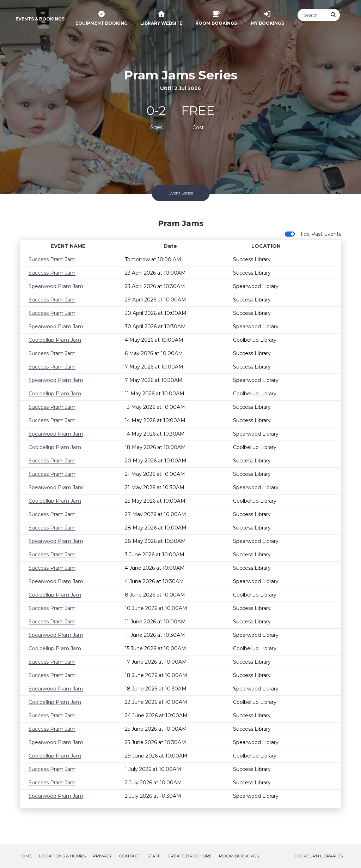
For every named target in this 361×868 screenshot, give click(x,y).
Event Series (181, 193)
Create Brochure (190, 856)
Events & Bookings (40, 19)
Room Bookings (239, 856)
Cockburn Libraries (318, 856)
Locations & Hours (62, 856)
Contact (130, 856)
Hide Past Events (320, 234)
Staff (154, 856)
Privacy (102, 856)
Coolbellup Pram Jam (55, 340)
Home (25, 856)
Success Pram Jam (52, 259)
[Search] (312, 15)
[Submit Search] (334, 15)
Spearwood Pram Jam (56, 286)
